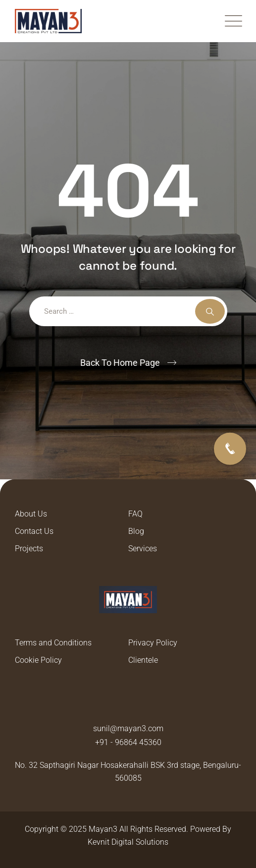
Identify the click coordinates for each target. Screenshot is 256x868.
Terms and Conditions (53, 643)
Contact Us (34, 531)
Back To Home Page (120, 363)
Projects (29, 549)
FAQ (135, 514)
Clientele (143, 660)
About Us (31, 514)
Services (143, 549)
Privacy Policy (153, 643)
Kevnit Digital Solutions (128, 842)
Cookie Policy (38, 660)
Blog (136, 531)
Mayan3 (103, 829)
